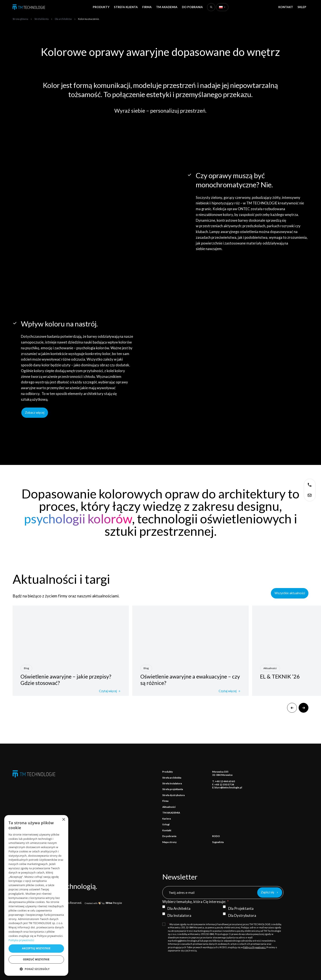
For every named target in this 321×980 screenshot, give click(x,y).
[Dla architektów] (63, 18)
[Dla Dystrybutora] (224, 914)
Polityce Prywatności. (255, 947)
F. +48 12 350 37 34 (223, 784)
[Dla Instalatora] (164, 914)
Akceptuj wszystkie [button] (36, 948)
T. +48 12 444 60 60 (224, 781)
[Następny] (304, 708)
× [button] (63, 820)
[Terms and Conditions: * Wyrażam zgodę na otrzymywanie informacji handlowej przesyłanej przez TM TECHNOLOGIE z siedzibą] (223, 937)
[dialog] (36, 895)
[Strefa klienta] (41, 18)
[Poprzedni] (292, 708)
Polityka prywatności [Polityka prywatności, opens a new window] (21, 940)
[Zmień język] (222, 7)
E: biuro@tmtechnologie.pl (227, 787)
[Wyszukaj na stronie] (211, 7)
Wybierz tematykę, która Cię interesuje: (194, 902)
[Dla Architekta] (164, 907)
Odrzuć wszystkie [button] (36, 959)
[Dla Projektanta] (224, 907)
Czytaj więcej (110, 691)
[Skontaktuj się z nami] (310, 485)
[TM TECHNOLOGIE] (29, 7)
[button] (36, 969)
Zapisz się (268, 892)
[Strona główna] (20, 18)
